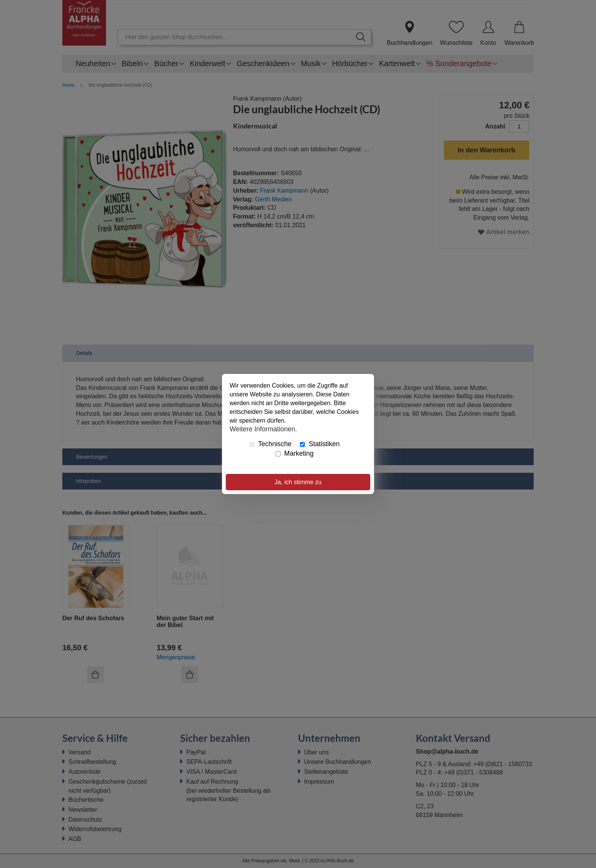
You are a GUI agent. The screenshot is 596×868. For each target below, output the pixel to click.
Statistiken (320, 444)
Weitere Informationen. (263, 429)
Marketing (295, 453)
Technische (270, 444)
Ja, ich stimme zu (298, 482)
